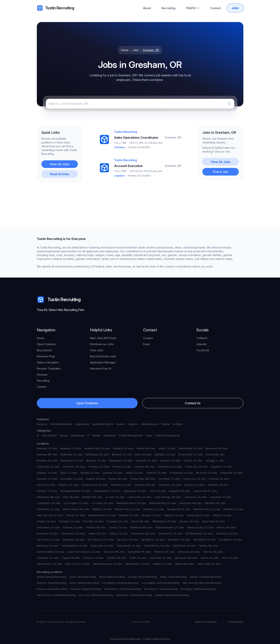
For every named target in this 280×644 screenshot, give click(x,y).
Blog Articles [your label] (45, 350)
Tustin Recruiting (59, 300)
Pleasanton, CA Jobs (48, 527)
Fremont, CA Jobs (219, 479)
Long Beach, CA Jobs (49, 503)
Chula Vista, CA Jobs (48, 467)
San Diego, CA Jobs (74, 540)
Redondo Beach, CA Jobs (170, 527)
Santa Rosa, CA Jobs (185, 546)
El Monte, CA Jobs (157, 473)
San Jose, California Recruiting (96, 595)
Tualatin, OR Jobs (116, 558)
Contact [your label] (42, 387)
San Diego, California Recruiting (198, 589)
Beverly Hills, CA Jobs (191, 455)
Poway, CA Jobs (118, 527)
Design (64, 436)
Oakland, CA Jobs (174, 515)
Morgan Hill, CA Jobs (179, 509)
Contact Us (193, 403)
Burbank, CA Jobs (96, 461)
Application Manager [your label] (103, 362)
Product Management (131, 436)
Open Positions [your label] (46, 344)
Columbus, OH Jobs (74, 467)
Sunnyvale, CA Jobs (189, 552)
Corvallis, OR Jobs (144, 467)
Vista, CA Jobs (230, 558)
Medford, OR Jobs (215, 503)
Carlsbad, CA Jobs (170, 461)
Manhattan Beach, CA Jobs (131, 503)
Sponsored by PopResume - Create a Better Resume (140, 639)
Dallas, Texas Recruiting (173, 577)
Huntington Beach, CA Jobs (75, 491)
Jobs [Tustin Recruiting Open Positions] (235, 8)
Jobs (136, 50)
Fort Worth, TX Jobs (169, 479)
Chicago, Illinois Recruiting (142, 577)
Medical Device (150, 424)
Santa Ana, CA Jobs (48, 546)
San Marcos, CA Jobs (153, 540)
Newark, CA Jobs (76, 515)
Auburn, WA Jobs (146, 448)
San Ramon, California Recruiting (134, 595)
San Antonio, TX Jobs (170, 534)
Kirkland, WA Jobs (92, 497)
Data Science (49, 436)
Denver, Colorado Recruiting (206, 577)
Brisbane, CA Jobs (47, 461)
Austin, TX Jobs (167, 448)
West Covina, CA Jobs (78, 564)
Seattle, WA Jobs (209, 546)
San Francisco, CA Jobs (101, 540)
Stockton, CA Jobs (164, 552)
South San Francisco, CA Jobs (84, 552)
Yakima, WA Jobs (185, 564)
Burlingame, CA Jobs (121, 461)
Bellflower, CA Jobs (72, 455)
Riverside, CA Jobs (47, 534)
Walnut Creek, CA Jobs (50, 564)
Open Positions (87, 403)
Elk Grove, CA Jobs (207, 473)
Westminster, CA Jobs (137, 564)
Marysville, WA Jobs (191, 503)
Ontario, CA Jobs (222, 515)
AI (38, 436)
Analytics (42, 424)
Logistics (133, 424)
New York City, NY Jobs (50, 515)
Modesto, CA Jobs (154, 509)
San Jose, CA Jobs (127, 540)
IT (88, 436)
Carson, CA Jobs (193, 461)
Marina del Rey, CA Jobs (163, 503)
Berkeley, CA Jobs (165, 455)
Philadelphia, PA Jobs (164, 521)
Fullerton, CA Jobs (68, 485)
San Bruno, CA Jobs (227, 534)
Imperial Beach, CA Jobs (107, 491)
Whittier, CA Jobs (162, 564)
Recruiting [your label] (43, 381)
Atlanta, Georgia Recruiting (52, 577)
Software (178, 424)
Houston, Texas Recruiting (52, 583)
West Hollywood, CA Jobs (108, 564)
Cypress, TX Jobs (47, 473)
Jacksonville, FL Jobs (205, 491)
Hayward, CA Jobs (195, 485)
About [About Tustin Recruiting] (147, 8)
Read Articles (60, 174)
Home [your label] (41, 338)
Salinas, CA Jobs (118, 534)
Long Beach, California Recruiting (120, 583)
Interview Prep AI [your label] (101, 368)
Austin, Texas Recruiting (83, 577)
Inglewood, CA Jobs (135, 491)
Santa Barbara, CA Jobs (75, 546)
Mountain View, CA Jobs (207, 509)
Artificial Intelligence (61, 424)
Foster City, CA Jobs (195, 479)
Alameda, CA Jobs (47, 448)
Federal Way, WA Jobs (143, 479)
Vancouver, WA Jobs (186, 558)
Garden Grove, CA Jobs (95, 485)
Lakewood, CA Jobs (195, 497)
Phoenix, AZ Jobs (189, 521)
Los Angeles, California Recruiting (161, 583)
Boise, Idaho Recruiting (112, 577)
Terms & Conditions (206, 622)
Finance (121, 424)
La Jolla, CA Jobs (115, 497)
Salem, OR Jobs (97, 534)
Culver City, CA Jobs (196, 467)
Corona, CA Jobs (122, 467)
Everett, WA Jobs (118, 479)
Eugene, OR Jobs (96, 479)
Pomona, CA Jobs (73, 527)
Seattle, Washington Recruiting (172, 595)
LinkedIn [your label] (202, 344)
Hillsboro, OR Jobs (218, 485)
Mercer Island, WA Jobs (76, 509)
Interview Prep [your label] (46, 356)
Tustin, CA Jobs (138, 558)
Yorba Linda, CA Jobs (209, 564)
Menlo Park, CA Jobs (48, 509)
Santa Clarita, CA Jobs (129, 546)
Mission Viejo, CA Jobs (127, 509)
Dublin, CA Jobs (134, 473)
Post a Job (220, 172)
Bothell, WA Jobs (215, 455)
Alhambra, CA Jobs (71, 448)
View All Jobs (60, 164)
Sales (149, 436)
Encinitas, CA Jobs (47, 479)
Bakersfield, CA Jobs (191, 448)
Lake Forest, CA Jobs (140, 497)
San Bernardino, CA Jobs (199, 534)
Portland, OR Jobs (96, 527)
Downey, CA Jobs (113, 473)
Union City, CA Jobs (161, 558)
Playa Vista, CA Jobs (213, 521)
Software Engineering (167, 436)
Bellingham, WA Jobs (97, 455)
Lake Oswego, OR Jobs (168, 497)
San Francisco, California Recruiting (56, 595)
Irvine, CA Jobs (158, 491)
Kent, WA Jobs (71, 497)
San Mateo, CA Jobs (179, 540)
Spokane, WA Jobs (114, 552)
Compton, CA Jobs (99, 467)
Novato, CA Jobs (151, 515)
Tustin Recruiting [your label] (56, 8)
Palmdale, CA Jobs (69, 521)
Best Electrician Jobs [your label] (103, 356)
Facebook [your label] (203, 350)
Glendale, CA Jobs (121, 485)
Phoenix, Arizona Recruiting (52, 589)
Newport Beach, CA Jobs (102, 515)
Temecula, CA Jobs (48, 558)
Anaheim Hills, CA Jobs (97, 448)
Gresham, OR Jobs (145, 485)
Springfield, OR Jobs (139, 552)
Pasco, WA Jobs (140, 521)
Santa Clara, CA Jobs (102, 546)
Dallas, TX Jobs (69, 473)
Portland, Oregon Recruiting (86, 589)
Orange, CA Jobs (46, 521)
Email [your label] (146, 344)
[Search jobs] (140, 104)
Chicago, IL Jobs (215, 461)
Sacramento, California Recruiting (123, 589)
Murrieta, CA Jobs (233, 509)
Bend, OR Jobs (143, 455)
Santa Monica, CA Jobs (157, 546)
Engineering (82, 424)
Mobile (166, 424)
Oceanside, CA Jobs (198, 515)
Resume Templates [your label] (49, 368)
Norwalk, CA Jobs (129, 515)
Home (125, 50)
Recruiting (168, 8)
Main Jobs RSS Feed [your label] (103, 338)
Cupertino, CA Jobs (222, 467)
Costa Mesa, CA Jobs (170, 467)
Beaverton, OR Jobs (217, 448)
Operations (110, 436)
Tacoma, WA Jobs (213, 552)
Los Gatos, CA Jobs (103, 503)
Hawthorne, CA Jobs (170, 485)
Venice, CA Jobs (210, 558)
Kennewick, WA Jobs (49, 497)
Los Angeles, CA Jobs (76, 503)
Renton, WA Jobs (226, 527)
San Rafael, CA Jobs (205, 540)
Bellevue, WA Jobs (47, 455)
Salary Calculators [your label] (48, 362)
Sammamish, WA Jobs (143, 534)
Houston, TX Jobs (47, 491)
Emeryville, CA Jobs (231, 473)
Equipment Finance (103, 424)
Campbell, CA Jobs (146, 461)
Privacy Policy (236, 622)
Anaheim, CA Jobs (123, 448)
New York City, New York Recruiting (202, 583)
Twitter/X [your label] (202, 338)
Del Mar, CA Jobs (90, 473)
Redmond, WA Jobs (141, 527)
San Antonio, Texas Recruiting (161, 589)
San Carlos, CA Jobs (48, 540)
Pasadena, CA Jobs (117, 521)
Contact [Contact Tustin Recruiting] (216, 8)
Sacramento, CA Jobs (73, 534)
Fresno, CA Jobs (46, 485)
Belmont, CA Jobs (122, 455)
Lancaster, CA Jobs (221, 497)
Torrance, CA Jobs (93, 558)
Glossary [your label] (42, 375)
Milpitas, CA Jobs (102, 509)
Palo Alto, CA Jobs (93, 521)
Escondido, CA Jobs (72, 479)
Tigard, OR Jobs (71, 558)
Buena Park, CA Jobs (72, 461)
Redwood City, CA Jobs (200, 527)
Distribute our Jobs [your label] (102, 344)
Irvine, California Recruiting (84, 583)
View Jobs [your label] (97, 350)
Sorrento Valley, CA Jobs (51, 552)
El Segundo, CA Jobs (181, 473)
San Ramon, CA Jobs (231, 540)
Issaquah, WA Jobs (179, 491)
